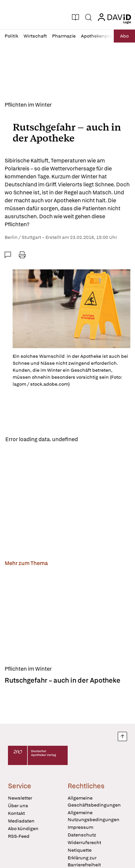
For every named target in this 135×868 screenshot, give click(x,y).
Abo (124, 36)
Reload (92, 439)
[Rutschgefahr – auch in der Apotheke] (67, 617)
